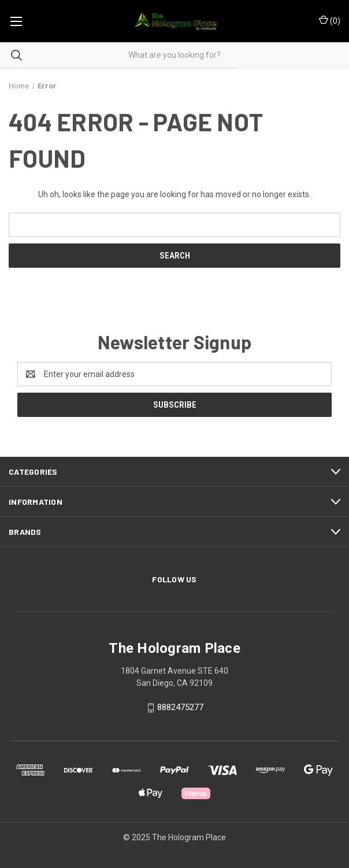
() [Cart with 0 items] (330, 20)
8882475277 (180, 707)
